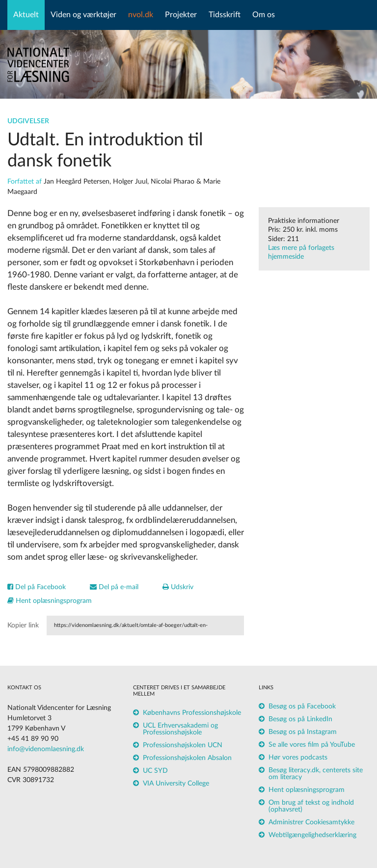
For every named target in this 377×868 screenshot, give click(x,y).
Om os (264, 15)
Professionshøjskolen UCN (183, 745)
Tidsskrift (225, 15)
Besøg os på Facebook (302, 706)
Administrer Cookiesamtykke (311, 822)
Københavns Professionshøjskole (192, 713)
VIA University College (176, 784)
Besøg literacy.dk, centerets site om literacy (316, 774)
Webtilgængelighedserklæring (312, 835)
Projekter (181, 15)
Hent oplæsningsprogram (50, 601)
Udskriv (178, 587)
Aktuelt (26, 15)
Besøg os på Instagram (303, 732)
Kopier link (23, 625)
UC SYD (155, 771)
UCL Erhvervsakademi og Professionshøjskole (180, 729)
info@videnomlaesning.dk (46, 749)
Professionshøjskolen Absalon (187, 758)
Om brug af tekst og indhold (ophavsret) (311, 806)
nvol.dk (141, 15)
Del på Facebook (37, 587)
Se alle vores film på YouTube (312, 745)
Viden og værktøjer (83, 15)
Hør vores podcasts (298, 758)
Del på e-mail (114, 587)
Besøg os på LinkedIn (300, 719)
